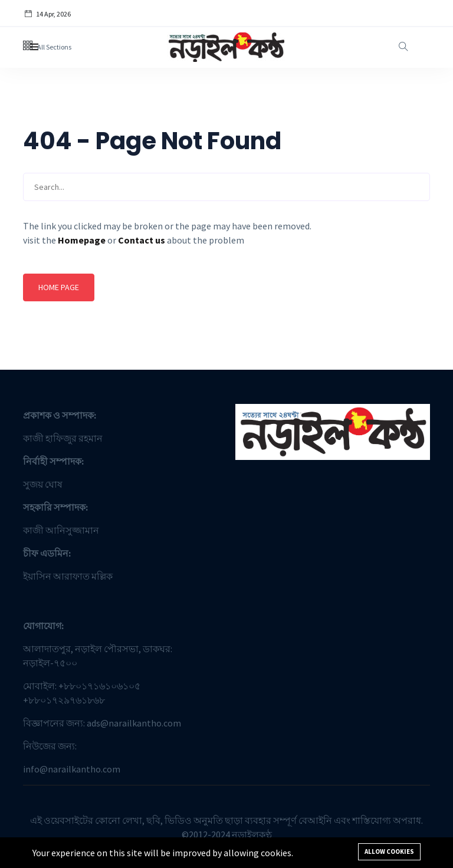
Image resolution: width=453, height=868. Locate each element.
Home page (59, 287)
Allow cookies (389, 851)
